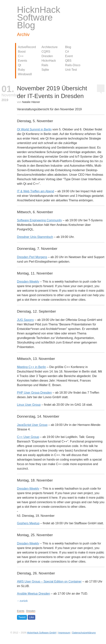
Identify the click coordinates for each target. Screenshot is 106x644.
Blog (68, 47)
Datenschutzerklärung (84, 633)
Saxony (25, 320)
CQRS (46, 52)
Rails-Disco (73, 65)
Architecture (50, 47)
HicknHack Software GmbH (42, 633)
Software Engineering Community (39, 220)
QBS (68, 61)
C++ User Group (28, 437)
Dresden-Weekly (28, 282)
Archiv (23, 34)
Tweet (22, 617)
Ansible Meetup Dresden (33, 594)
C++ (21, 56)
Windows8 (25, 74)
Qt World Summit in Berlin (34, 129)
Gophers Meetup (28, 523)
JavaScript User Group (32, 425)
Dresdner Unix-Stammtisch (35, 237)
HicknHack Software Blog (39, 17)
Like (31, 617)
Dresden (47, 56)
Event (69, 56)
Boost (22, 52)
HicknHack (49, 61)
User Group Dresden (34, 393)
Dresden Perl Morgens (32, 257)
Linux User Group (29, 405)
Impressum (64, 633)
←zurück (22, 601)
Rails (45, 65)
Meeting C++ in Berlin (31, 367)
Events (23, 61)
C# (67, 52)
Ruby (21, 70)
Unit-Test (71, 70)
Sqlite (45, 70)
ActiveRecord (27, 47)
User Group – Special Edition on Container (49, 582)
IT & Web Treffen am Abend (36, 191)
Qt (20, 65)
